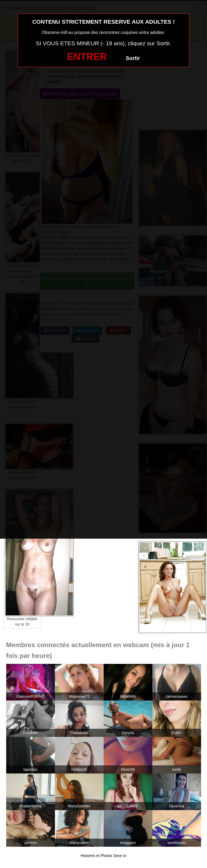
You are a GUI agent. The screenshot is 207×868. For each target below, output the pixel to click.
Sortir (133, 58)
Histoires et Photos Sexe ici (103, 856)
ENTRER (87, 57)
